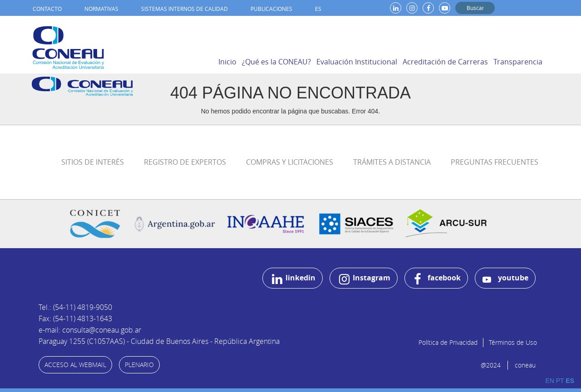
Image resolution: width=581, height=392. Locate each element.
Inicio (227, 62)
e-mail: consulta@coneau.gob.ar (90, 330)
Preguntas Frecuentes (495, 162)
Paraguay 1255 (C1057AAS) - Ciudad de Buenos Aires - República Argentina (159, 341)
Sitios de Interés (93, 162)
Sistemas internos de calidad (185, 9)
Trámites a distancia (392, 162)
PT (560, 381)
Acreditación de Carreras (445, 62)
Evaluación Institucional (357, 62)
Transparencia (518, 62)
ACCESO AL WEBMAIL (75, 365)
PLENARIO (139, 365)
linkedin (294, 279)
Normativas (101, 9)
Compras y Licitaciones (290, 162)
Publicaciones (271, 9)
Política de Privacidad (448, 342)
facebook (437, 279)
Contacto (47, 9)
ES (318, 9)
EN (549, 381)
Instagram (365, 279)
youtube (505, 278)
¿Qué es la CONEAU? (276, 62)
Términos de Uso (513, 342)
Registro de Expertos (185, 162)
